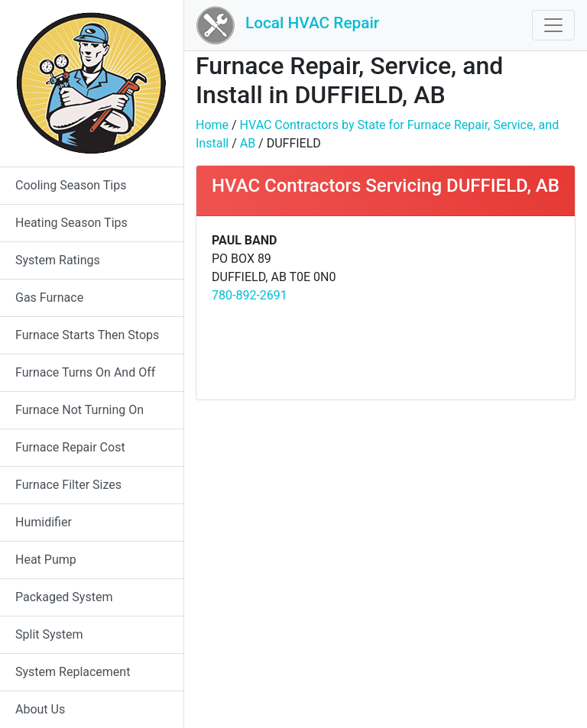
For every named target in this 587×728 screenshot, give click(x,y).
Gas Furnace (49, 298)
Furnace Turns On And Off (85, 372)
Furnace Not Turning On (79, 410)
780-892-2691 (250, 295)
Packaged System (64, 597)
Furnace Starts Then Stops (87, 335)
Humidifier (44, 522)
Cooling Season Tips (71, 185)
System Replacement (73, 672)
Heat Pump (46, 560)
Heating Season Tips (71, 223)
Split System (49, 634)
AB (248, 143)
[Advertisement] (478, 308)
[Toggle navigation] (553, 25)
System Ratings (58, 260)
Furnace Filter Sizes (68, 485)
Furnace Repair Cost (70, 447)
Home (212, 125)
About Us (40, 709)
